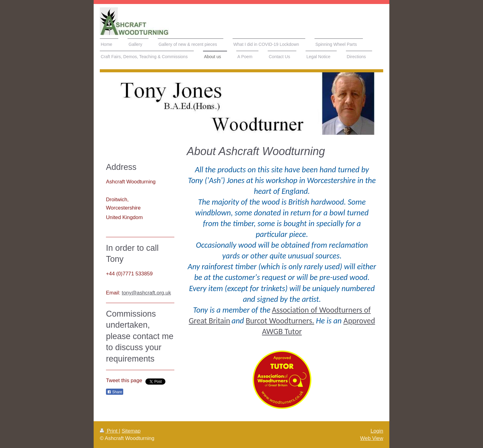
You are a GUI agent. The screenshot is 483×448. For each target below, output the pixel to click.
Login (377, 431)
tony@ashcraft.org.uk (146, 293)
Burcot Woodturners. (280, 321)
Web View (372, 438)
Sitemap (131, 431)
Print (109, 431)
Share (115, 392)
